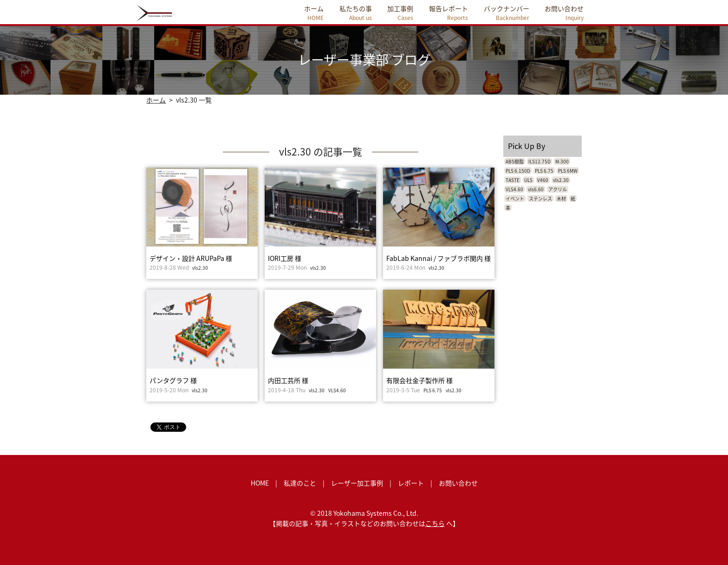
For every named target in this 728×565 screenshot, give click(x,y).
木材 (561, 198)
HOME (260, 483)
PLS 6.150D (518, 171)
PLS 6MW (568, 171)
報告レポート (448, 13)
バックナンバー (507, 13)
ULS (528, 180)
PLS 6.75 (433, 390)
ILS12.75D (539, 161)
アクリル (558, 189)
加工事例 (400, 13)
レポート (411, 483)
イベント (515, 198)
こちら (435, 523)
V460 (543, 180)
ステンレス (540, 198)
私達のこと (300, 483)
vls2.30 (200, 268)
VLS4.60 (337, 390)
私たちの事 (356, 13)
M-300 (562, 161)
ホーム (314, 13)
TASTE (513, 180)
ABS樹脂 (515, 161)
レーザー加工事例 (357, 483)
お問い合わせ (564, 13)
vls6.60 (536, 189)
